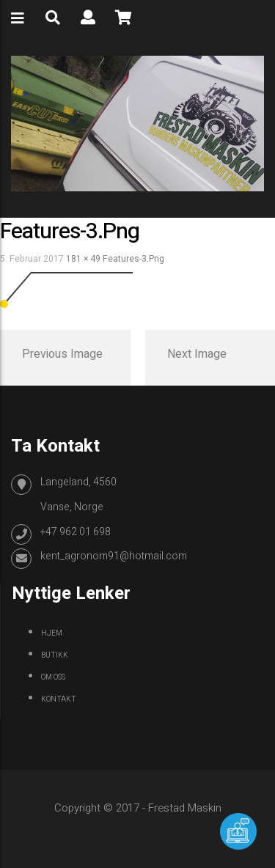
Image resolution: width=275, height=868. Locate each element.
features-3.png (133, 259)
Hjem (52, 633)
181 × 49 (83, 259)
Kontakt (59, 699)
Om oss (53, 677)
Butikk (55, 655)
